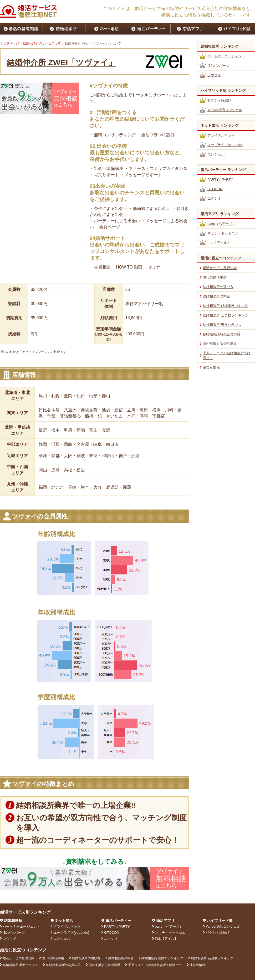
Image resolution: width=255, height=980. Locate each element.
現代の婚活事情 (215, 277)
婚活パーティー (118, 921)
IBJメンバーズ (218, 66)
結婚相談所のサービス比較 (42, 43)
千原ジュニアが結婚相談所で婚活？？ (155, 965)
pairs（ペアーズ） (221, 224)
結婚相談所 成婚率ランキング (225, 306)
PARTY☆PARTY (220, 180)
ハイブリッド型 (220, 921)
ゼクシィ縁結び (219, 100)
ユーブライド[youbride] (225, 145)
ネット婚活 (64, 921)
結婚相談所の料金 (216, 296)
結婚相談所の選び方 (218, 287)
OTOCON (215, 189)
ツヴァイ (214, 75)
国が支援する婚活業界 (220, 344)
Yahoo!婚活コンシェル (225, 110)
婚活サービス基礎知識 (220, 268)
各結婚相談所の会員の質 (221, 334)
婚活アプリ (165, 921)
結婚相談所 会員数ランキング (225, 315)
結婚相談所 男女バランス (222, 325)
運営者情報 (211, 367)
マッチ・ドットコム (223, 233)
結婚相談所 (13, 921)
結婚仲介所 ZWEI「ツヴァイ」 (61, 62)
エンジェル (216, 154)
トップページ (9, 43)
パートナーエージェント (226, 56)
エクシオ (214, 198)
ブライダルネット (221, 135)
